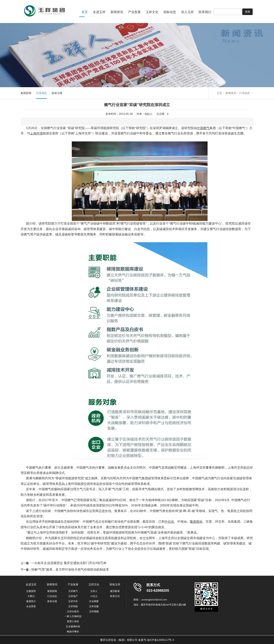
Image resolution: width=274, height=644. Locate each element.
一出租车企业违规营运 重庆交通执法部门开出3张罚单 (69, 563)
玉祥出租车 (73, 611)
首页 (85, 12)
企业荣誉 (31, 606)
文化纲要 (94, 601)
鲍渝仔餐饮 (73, 632)
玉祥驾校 (73, 606)
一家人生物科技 (73, 616)
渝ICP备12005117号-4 (160, 640)
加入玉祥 (187, 12)
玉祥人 (94, 591)
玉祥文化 (152, 12)
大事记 (31, 596)
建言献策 (115, 591)
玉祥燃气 (73, 591)
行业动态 (41, 93)
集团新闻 (26, 93)
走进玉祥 (99, 12)
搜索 (248, 12)
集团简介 (31, 601)
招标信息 (170, 12)
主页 (219, 93)
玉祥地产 (73, 596)
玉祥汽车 (73, 601)
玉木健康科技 (73, 626)
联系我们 (205, 12)
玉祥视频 (94, 611)
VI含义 (94, 596)
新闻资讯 (117, 12)
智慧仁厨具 (73, 621)
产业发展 (134, 12)
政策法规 (57, 93)
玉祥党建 (94, 606)
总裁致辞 (31, 591)
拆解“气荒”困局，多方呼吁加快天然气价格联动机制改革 (70, 570)
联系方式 (115, 596)
